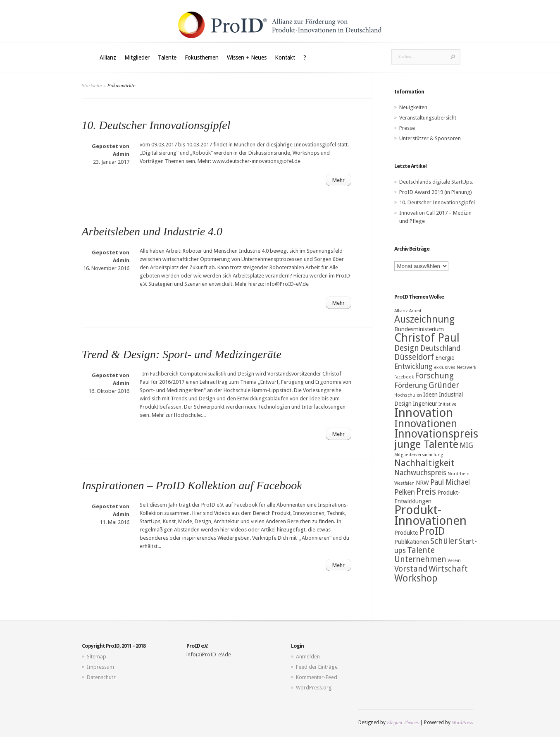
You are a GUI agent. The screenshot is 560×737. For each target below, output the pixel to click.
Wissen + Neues (247, 57)
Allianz (108, 57)
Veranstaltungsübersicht (428, 118)
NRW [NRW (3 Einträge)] (422, 483)
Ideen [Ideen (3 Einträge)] (430, 395)
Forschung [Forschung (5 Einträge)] (434, 376)
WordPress (462, 723)
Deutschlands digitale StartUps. (436, 182)
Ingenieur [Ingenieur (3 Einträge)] (425, 404)
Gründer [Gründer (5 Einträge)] (444, 385)
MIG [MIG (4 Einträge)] (466, 445)
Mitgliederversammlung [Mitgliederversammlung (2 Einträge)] (419, 455)
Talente (167, 57)
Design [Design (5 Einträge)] (407, 348)
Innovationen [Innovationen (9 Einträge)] (426, 424)
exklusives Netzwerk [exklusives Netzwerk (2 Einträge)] (455, 367)
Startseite (92, 85)
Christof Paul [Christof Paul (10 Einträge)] (427, 338)
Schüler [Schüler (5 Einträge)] (444, 541)
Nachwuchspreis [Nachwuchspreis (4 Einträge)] (420, 473)
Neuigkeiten (413, 107)
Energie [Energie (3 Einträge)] (445, 358)
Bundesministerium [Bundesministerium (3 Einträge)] (419, 329)
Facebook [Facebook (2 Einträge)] (404, 377)
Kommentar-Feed (317, 677)
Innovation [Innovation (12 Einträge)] (424, 413)
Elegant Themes (403, 723)
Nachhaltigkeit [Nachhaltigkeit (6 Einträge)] (424, 463)
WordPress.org (314, 688)
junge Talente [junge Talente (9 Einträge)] (426, 444)
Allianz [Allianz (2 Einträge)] (401, 311)
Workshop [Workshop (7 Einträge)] (416, 578)
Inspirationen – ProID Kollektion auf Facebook (192, 485)
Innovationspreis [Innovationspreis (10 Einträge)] (436, 434)
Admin (121, 154)
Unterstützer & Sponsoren (430, 138)
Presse (407, 128)
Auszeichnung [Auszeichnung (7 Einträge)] (424, 319)
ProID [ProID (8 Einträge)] (432, 531)
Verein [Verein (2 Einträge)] (454, 561)
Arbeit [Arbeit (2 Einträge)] (415, 311)
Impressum (100, 667)
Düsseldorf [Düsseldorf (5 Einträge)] (414, 357)
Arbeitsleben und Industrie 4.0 (152, 231)
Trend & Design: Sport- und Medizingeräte (182, 354)
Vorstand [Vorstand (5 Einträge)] (411, 569)
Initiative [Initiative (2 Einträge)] (447, 404)
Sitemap (97, 657)
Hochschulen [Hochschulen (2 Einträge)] (408, 395)
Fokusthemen (202, 57)
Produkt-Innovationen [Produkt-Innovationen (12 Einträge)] (430, 515)
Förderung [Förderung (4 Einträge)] (411, 385)
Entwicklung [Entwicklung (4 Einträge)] (413, 366)
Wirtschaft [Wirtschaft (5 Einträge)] (448, 569)
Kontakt (285, 57)
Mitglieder (137, 57)
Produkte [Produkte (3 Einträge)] (406, 533)
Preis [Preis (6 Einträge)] (426, 492)
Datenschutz (101, 677)
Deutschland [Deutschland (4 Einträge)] (440, 348)
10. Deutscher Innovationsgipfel (156, 125)
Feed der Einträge (317, 667)
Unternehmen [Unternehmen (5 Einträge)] (420, 559)
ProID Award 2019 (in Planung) (436, 192)
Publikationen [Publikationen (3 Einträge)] (412, 542)
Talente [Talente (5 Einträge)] (421, 550)
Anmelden (308, 657)
